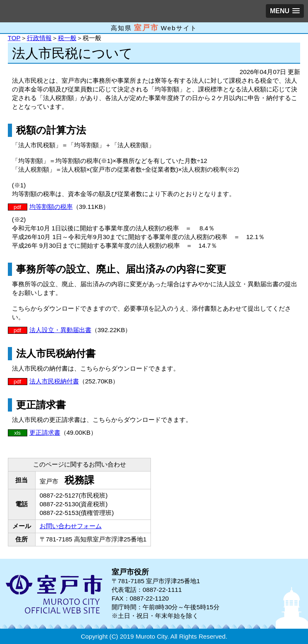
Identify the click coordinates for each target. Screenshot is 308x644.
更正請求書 (45, 432)
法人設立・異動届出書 (60, 330)
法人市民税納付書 (54, 381)
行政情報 (39, 38)
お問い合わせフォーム (71, 526)
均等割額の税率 (51, 207)
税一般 (67, 38)
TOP (14, 38)
